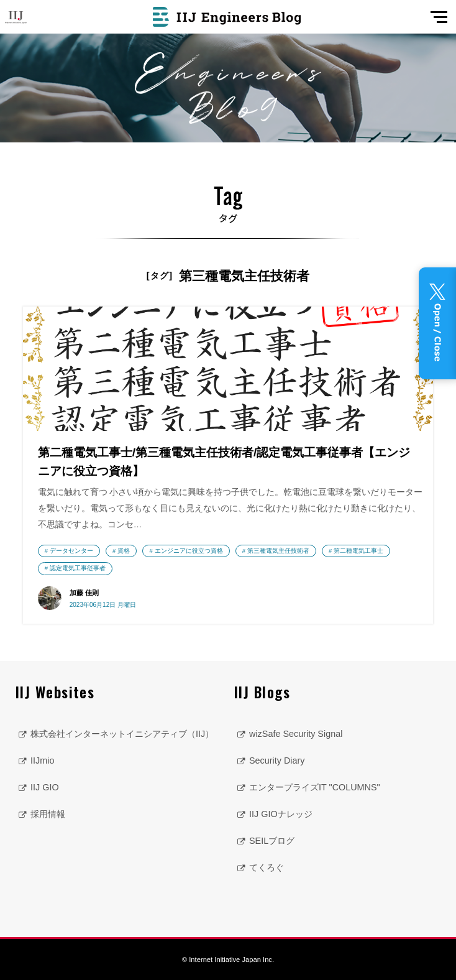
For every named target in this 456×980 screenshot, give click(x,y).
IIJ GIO (45, 787)
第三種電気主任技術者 (278, 551)
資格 (124, 551)
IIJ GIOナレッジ (281, 814)
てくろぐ (267, 867)
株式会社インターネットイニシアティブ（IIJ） (122, 734)
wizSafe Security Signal (296, 734)
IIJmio (42, 760)
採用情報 (48, 814)
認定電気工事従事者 (78, 568)
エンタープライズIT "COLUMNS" (315, 787)
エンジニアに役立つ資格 (189, 551)
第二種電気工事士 (358, 551)
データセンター (71, 551)
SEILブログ (272, 841)
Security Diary (277, 760)
